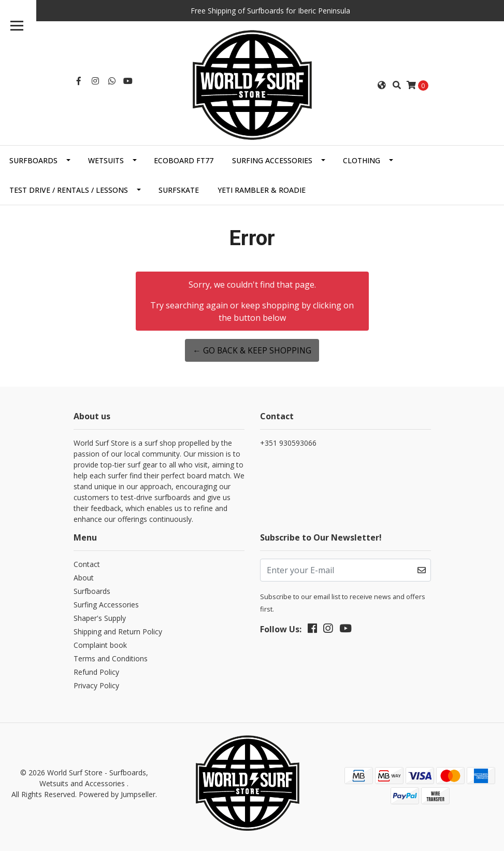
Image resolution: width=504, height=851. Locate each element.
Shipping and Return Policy (118, 631)
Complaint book (100, 644)
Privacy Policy (96, 685)
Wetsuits (106, 159)
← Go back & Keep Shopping (252, 349)
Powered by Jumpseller (117, 793)
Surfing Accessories (272, 159)
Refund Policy (96, 671)
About (84, 577)
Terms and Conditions (111, 658)
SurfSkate (179, 189)
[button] (382, 84)
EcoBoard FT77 (184, 159)
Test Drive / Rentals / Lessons (69, 189)
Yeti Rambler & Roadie (262, 189)
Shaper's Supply (100, 618)
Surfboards (33, 159)
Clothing (362, 159)
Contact (87, 564)
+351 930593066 (288, 442)
